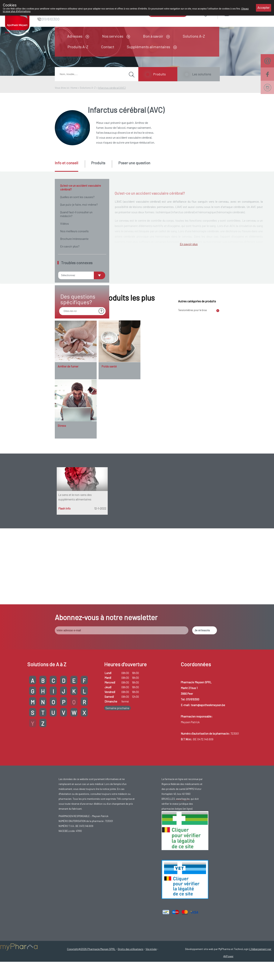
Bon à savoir (153, 36)
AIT (198, 326)
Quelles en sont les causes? (77, 197)
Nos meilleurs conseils (74, 231)
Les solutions (202, 74)
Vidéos (65, 223)
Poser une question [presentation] (134, 163)
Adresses (75, 36)
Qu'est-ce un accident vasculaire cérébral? (80, 187)
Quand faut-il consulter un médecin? (76, 214)
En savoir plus (189, 451)
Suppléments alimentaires (149, 47)
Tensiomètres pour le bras (192, 482)
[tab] (70, 166)
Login (236, 13)
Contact (108, 47)
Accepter (264, 8)
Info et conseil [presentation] (67, 163)
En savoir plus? (70, 246)
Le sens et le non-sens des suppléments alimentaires (75, 669)
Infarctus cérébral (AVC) (112, 88)
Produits (159, 74)
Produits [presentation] (98, 163)
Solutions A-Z (194, 36)
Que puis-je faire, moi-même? (79, 204)
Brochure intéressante (74, 239)
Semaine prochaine (117, 804)
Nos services (113, 36)
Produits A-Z (78, 47)
